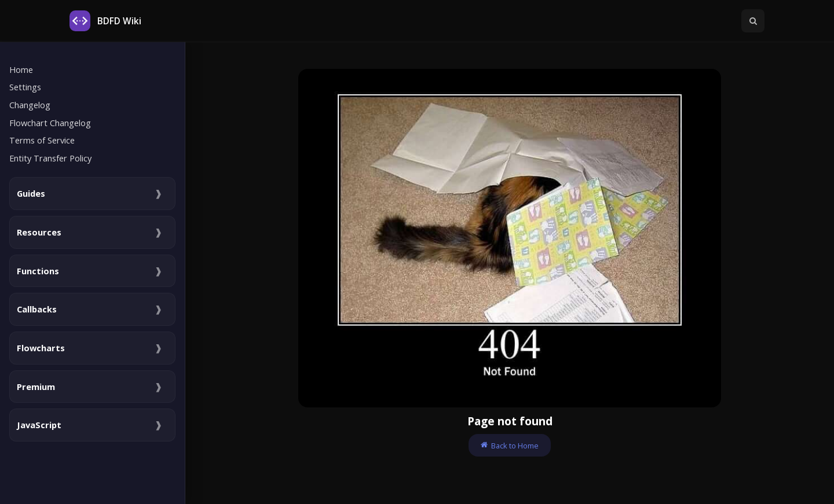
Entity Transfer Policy (50, 158)
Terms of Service (42, 140)
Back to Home (510, 446)
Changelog (30, 105)
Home (21, 69)
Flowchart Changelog (50, 123)
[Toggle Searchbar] (753, 21)
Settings (25, 87)
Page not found (510, 421)
